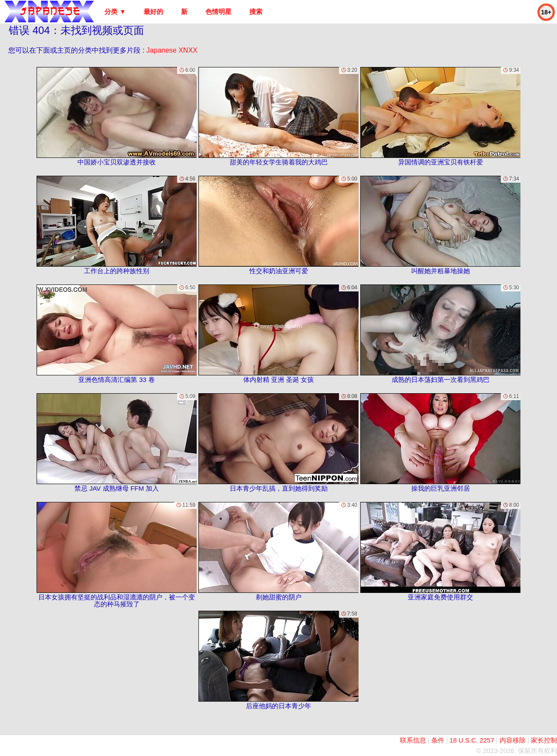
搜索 (256, 12)
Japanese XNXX (172, 50)
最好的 (153, 12)
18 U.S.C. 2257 (472, 740)
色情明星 (218, 12)
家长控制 (544, 740)
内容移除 (513, 740)
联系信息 (413, 740)
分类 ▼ (115, 12)
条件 (438, 740)
